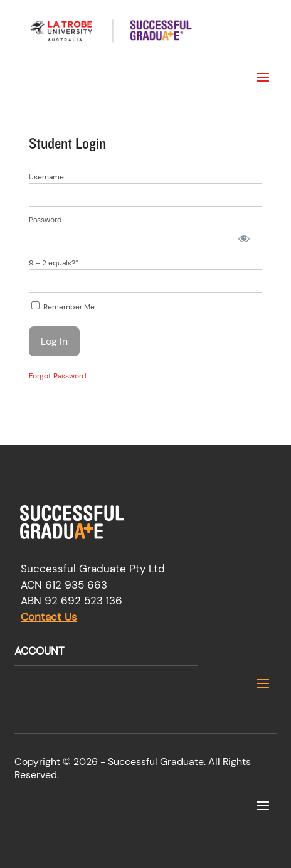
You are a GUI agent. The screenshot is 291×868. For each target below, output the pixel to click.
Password (45, 220)
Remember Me (63, 307)
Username (46, 177)
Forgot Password (58, 376)
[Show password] (244, 238)
